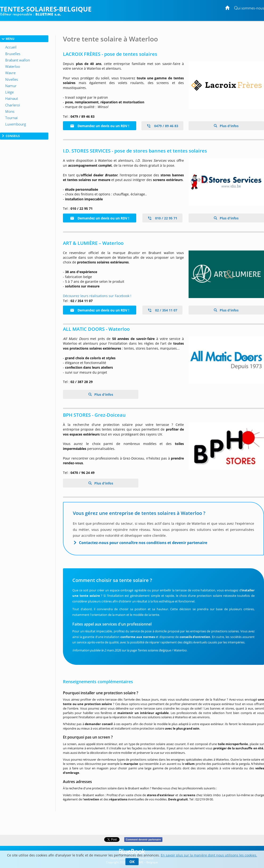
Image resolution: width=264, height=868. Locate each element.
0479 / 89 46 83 (162, 126)
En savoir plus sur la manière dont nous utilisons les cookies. (209, 855)
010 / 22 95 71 (162, 218)
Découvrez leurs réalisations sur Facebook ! (97, 296)
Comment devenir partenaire (143, 840)
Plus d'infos (229, 126)
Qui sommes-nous (249, 8)
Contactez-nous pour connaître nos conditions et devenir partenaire (143, 543)
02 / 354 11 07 (162, 310)
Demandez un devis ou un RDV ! (100, 126)
